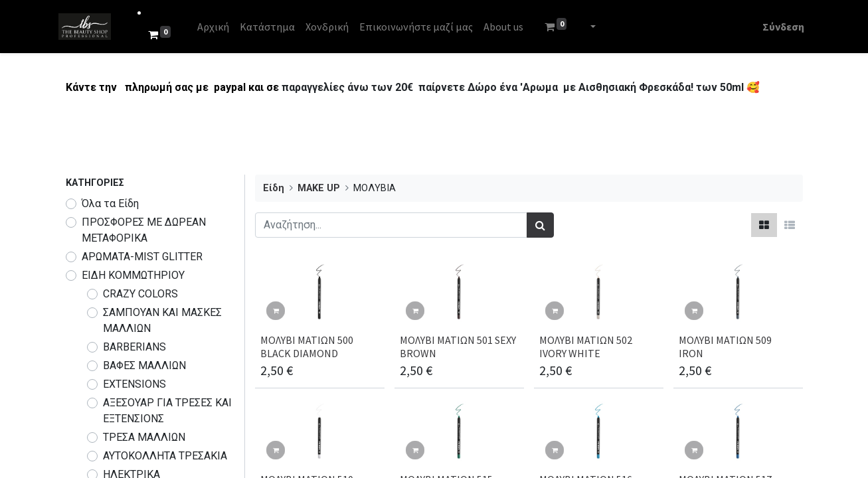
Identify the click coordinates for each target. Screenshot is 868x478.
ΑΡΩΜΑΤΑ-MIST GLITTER (142, 257)
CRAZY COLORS (140, 294)
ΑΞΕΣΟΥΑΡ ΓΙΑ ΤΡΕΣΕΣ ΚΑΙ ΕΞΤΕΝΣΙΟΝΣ (167, 411)
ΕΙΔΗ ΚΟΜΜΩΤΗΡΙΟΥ (133, 275)
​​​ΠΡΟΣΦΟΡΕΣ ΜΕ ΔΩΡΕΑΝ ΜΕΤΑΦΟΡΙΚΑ (144, 230)
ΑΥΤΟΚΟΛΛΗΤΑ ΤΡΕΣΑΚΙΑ (165, 456)
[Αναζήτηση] (540, 225)
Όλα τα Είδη (110, 203)
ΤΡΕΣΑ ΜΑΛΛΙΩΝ (144, 437)
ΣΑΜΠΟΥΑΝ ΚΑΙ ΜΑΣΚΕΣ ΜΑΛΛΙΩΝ (162, 320)
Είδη (274, 188)
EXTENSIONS (134, 384)
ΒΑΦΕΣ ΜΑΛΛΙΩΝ (144, 365)
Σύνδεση (777, 27)
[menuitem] (220, 27)
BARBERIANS (134, 347)
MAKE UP (319, 188)
